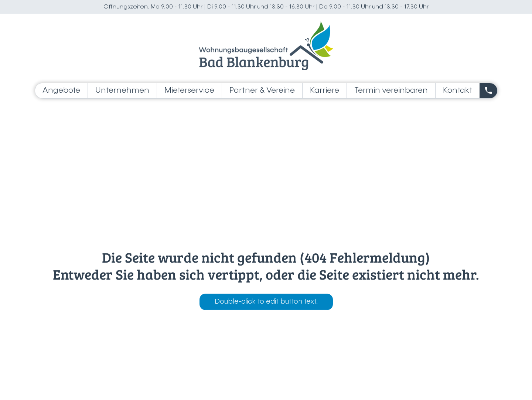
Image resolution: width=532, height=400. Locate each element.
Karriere (325, 91)
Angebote (61, 91)
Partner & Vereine (262, 91)
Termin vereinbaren (391, 91)
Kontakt (458, 91)
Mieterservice (189, 91)
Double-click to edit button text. (266, 302)
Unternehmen (122, 91)
